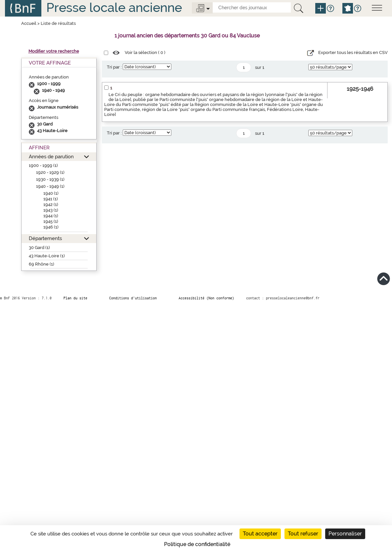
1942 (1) (51, 204)
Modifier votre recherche (54, 51)
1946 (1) (51, 227)
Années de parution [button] (51, 156)
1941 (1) (51, 199)
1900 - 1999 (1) (43, 165)
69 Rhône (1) (42, 264)
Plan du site (75, 298)
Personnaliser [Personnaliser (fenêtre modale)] (345, 534)
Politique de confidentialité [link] (197, 544)
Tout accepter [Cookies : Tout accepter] (260, 534)
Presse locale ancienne (114, 7)
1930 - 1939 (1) (50, 179)
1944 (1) (51, 216)
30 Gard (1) (39, 248)
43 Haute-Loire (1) (47, 256)
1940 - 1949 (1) (50, 186)
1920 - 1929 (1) (50, 172)
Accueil (29, 23)
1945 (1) (51, 221)
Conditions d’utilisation (133, 298)
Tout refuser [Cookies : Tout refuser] (303, 534)
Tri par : (114, 67)
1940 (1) (51, 193)
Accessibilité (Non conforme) (206, 298)
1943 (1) (51, 210)
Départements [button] (45, 238)
